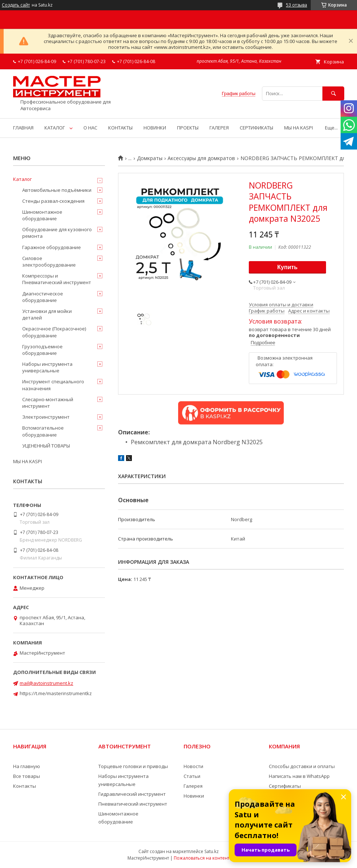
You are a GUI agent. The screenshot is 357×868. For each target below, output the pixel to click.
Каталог (22, 179)
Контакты (25, 786)
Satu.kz (211, 851)
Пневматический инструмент (133, 804)
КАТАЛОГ (55, 128)
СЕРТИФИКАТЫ (256, 128)
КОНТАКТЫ (120, 128)
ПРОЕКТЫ (188, 128)
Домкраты (150, 158)
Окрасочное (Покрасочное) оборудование (54, 332)
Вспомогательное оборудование (43, 431)
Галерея (193, 786)
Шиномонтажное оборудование (42, 215)
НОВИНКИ (155, 128)
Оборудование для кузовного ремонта (57, 233)
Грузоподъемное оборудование (42, 350)
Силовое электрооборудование (49, 261)
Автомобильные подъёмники (57, 190)
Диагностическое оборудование (43, 297)
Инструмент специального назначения (53, 385)
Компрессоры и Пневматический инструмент (57, 279)
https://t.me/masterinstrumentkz (56, 693)
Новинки (194, 796)
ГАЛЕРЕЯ (219, 128)
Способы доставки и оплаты (302, 766)
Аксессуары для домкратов (201, 158)
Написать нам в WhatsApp (299, 776)
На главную (27, 766)
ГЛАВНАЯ (23, 128)
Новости (193, 766)
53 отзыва (297, 5)
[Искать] (333, 94)
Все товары (27, 776)
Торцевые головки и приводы (133, 766)
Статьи (192, 776)
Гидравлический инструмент (132, 794)
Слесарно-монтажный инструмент (48, 403)
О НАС (90, 128)
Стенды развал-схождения (53, 201)
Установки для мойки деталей (47, 314)
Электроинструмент (46, 417)
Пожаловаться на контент (202, 858)
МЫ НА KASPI (299, 128)
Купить (287, 267)
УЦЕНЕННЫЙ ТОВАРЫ (46, 446)
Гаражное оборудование (52, 247)
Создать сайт (16, 5)
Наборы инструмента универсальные (47, 367)
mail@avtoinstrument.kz (46, 683)
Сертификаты (285, 786)
